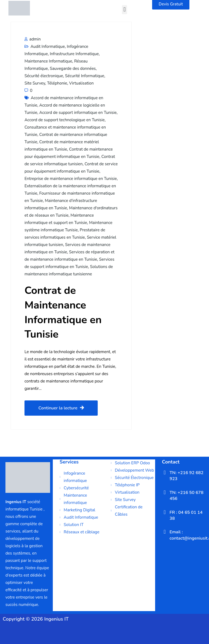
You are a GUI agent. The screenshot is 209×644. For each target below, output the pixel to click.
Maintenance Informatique (48, 61)
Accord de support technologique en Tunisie (65, 120)
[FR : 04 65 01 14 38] (165, 512)
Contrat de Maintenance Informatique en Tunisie (63, 312)
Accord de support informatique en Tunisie (78, 113)
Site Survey (35, 83)
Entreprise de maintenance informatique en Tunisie (71, 179)
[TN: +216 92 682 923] (165, 472)
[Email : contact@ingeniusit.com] (165, 532)
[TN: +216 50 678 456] (165, 492)
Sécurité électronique (44, 76)
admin (33, 39)
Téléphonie (57, 83)
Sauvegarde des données (73, 69)
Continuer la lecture (61, 408)
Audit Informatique (48, 46)
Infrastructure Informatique (74, 54)
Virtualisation (81, 83)
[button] (125, 10)
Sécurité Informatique (85, 76)
